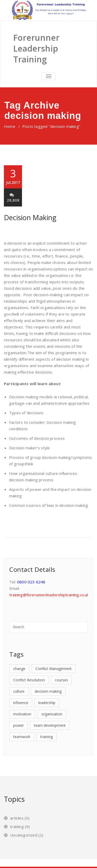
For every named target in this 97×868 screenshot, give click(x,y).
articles (17, 818)
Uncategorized (24, 835)
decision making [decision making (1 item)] (48, 691)
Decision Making (30, 217)
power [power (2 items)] (18, 725)
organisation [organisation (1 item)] (52, 714)
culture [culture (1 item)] (19, 691)
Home (10, 126)
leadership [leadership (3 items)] (47, 703)
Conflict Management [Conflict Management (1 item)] (54, 669)
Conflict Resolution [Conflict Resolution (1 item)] (29, 680)
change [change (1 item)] (19, 669)
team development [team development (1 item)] (50, 725)
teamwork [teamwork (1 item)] (22, 737)
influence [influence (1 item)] (21, 703)
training (17, 826)
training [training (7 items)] (47, 737)
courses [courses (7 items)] (61, 680)
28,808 (13, 198)
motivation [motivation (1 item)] (22, 714)
